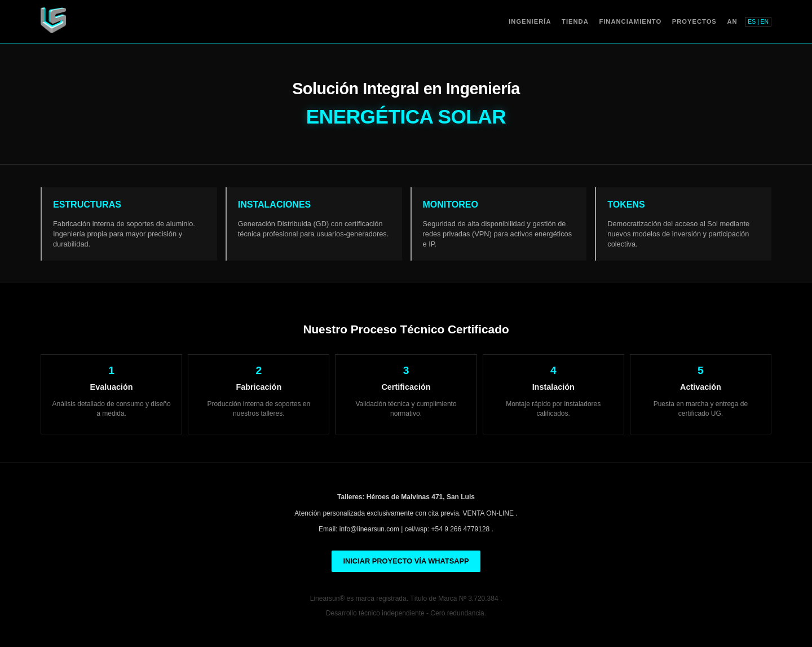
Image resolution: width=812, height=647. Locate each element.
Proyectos (694, 21)
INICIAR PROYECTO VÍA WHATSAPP (406, 561)
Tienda (575, 21)
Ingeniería (530, 21)
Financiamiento (630, 21)
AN (732, 21)
